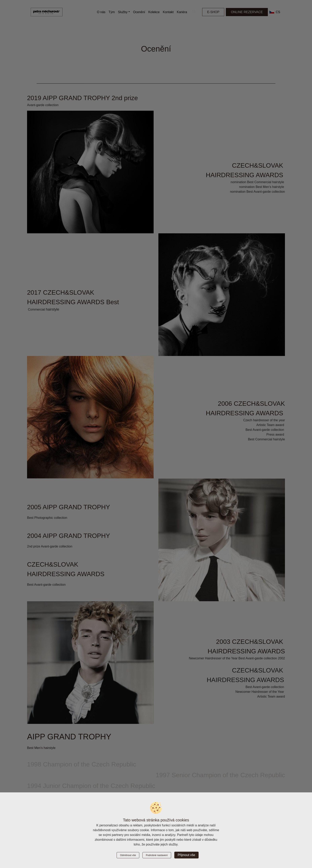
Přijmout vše (186, 855)
